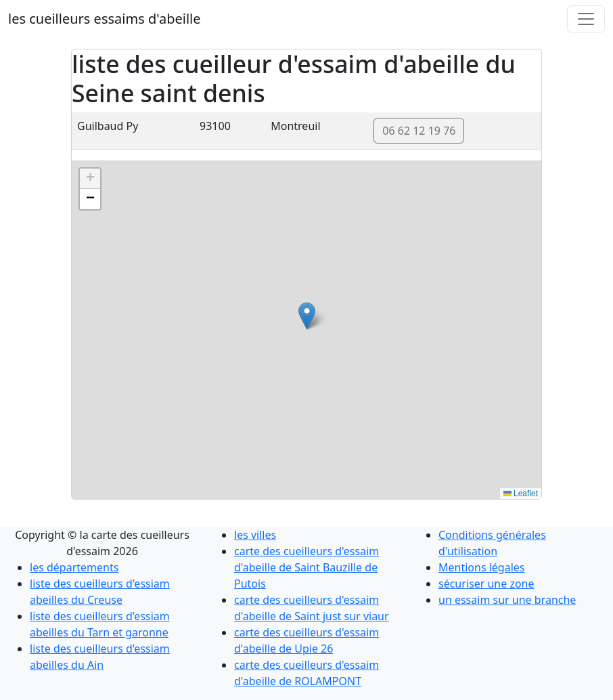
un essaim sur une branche (507, 600)
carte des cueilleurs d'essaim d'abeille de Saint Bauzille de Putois (306, 567)
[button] (307, 316)
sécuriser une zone (486, 584)
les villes (255, 535)
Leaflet (521, 494)
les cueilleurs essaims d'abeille (104, 19)
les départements (74, 567)
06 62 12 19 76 (419, 131)
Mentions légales (482, 567)
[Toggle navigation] (586, 19)
